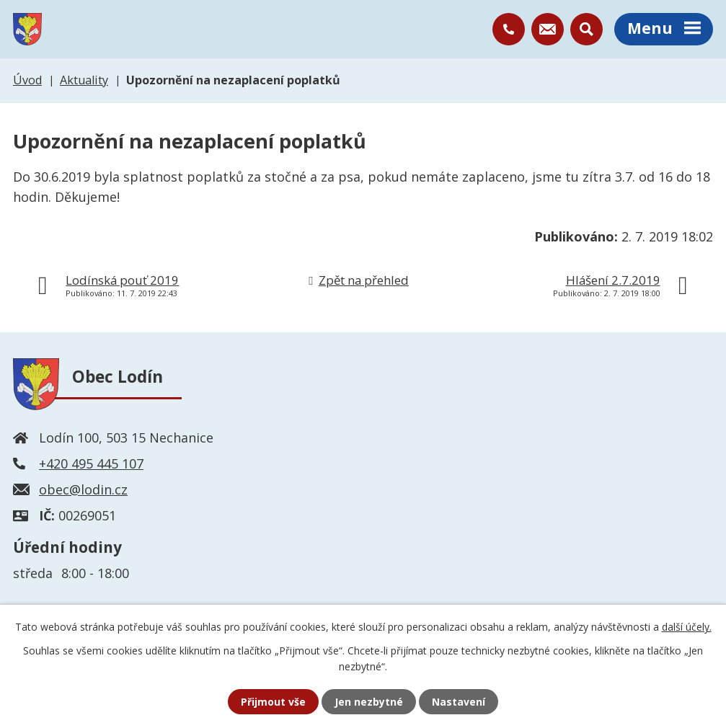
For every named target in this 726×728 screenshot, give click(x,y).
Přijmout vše (273, 702)
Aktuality (84, 80)
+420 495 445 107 (91, 463)
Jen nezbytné (369, 702)
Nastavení (459, 702)
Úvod (27, 80)
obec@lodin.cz (83, 489)
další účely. (687, 627)
